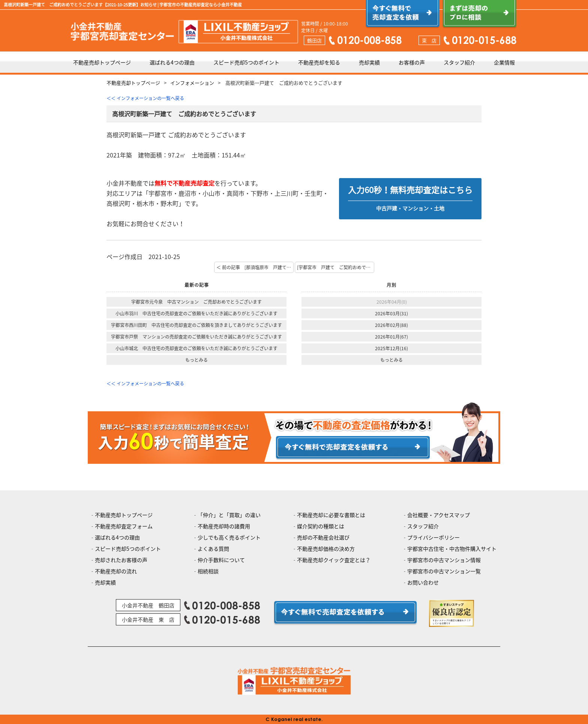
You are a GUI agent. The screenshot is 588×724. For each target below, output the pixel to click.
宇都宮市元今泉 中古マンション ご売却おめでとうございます (196, 302)
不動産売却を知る (319, 62)
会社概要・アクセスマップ (439, 515)
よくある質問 (213, 549)
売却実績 (369, 62)
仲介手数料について (221, 560)
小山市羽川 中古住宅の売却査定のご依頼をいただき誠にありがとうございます (196, 313)
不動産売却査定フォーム (124, 526)
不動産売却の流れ (116, 571)
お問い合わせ (423, 582)
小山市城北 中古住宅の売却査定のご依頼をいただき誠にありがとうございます (196, 348)
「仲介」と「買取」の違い (229, 515)
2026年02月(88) (391, 325)
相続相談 (208, 571)
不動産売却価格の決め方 (326, 549)
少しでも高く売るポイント (229, 537)
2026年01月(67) (391, 337)
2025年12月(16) (391, 348)
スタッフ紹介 (459, 62)
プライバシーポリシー (433, 537)
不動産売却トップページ (102, 62)
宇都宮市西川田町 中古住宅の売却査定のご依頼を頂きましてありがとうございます (196, 325)
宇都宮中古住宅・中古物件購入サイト (452, 549)
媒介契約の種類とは (321, 526)
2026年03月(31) (391, 313)
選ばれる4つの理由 (172, 62)
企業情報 (504, 62)
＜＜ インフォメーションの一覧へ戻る (145, 98)
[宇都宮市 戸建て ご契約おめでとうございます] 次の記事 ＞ (336, 267)
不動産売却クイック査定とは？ (334, 560)
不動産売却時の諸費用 (224, 526)
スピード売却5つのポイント (246, 62)
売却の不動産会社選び (323, 537)
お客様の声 (412, 62)
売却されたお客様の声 (121, 560)
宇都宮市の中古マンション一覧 (444, 571)
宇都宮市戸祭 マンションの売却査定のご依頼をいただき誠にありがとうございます (196, 337)
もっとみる (196, 360)
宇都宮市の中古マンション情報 (444, 560)
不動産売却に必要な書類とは (331, 515)
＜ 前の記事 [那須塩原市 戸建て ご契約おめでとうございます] (255, 267)
